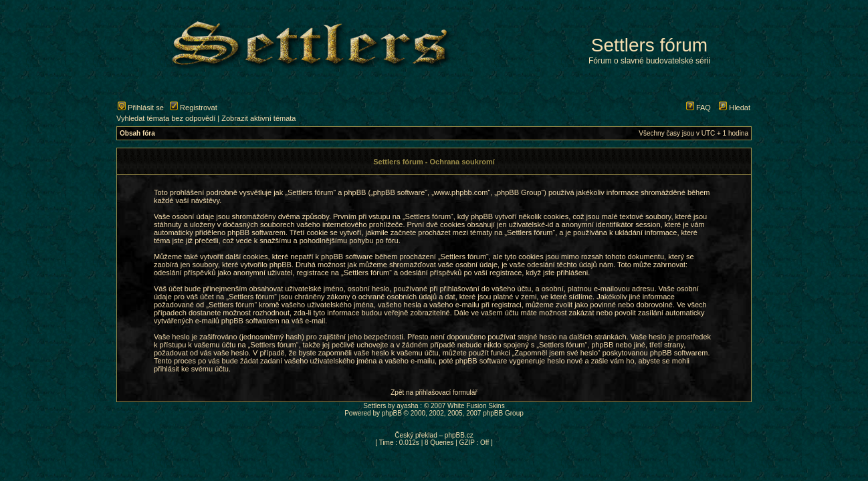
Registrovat (194, 108)
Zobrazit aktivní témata (258, 118)
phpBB (392, 413)
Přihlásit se (141, 108)
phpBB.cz (459, 435)
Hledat (735, 108)
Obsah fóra (137, 133)
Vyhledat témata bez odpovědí (166, 118)
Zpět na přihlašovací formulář (434, 392)
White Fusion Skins (476, 406)
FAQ (698, 108)
